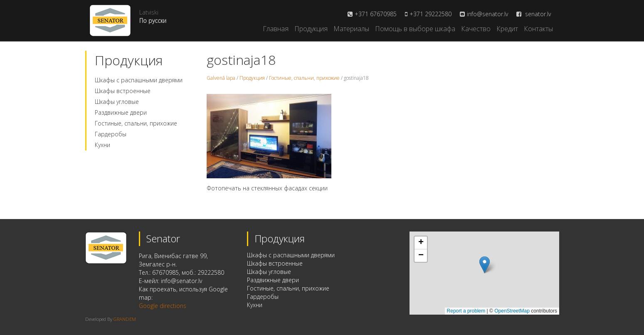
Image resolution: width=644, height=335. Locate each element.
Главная (276, 29)
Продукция (311, 29)
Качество (476, 29)
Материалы (351, 29)
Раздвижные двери (121, 112)
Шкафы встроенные (123, 91)
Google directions (163, 306)
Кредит (507, 29)
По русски (153, 21)
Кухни (102, 145)
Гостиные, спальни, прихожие (136, 123)
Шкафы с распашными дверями (139, 80)
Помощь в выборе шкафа (415, 29)
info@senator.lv (487, 14)
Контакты (538, 29)
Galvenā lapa (221, 78)
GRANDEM (125, 319)
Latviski (149, 12)
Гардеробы (111, 134)
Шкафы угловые (117, 102)
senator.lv (534, 14)
